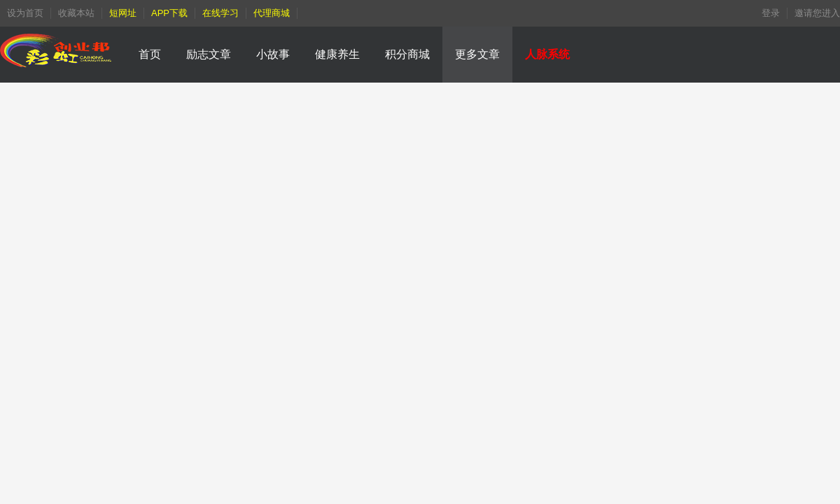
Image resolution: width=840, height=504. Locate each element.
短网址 (123, 13)
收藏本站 (76, 13)
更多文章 (477, 54)
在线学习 (220, 13)
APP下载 (169, 13)
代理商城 (272, 13)
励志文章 (209, 54)
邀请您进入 (817, 13)
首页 (150, 54)
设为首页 (25, 13)
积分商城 (407, 54)
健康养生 (337, 54)
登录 (771, 13)
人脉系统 (547, 54)
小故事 (273, 54)
